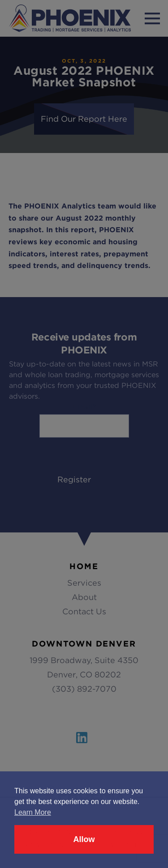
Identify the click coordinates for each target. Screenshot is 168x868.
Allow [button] (84, 839)
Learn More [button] (33, 812)
